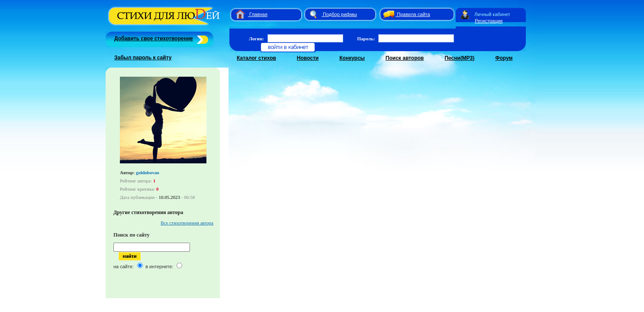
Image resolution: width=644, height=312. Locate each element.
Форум (504, 58)
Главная (258, 14)
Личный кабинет (492, 14)
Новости (308, 58)
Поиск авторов (405, 58)
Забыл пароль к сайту (143, 58)
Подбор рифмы (340, 14)
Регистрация (489, 21)
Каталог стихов (256, 58)
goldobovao (148, 172)
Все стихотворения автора (187, 223)
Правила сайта (414, 14)
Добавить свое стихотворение (154, 39)
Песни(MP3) (459, 58)
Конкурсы (352, 58)
